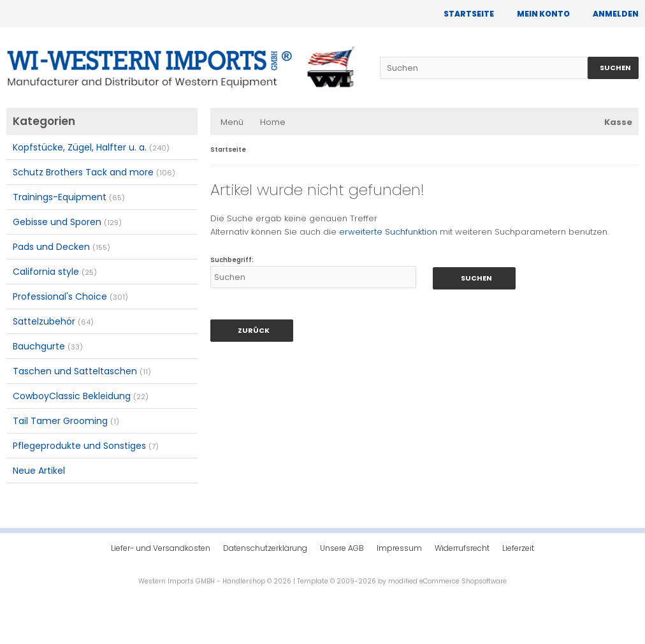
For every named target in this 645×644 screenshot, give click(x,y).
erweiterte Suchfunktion (388, 232)
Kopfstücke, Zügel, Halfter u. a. (91, 147)
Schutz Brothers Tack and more (94, 172)
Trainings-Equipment (69, 197)
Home (273, 122)
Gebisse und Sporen (67, 222)
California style (55, 272)
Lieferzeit (518, 548)
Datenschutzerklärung (265, 548)
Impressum (399, 548)
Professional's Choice (70, 296)
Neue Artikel (39, 471)
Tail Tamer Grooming (66, 421)
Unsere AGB (342, 548)
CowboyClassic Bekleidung (81, 396)
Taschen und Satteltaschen (82, 371)
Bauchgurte (48, 346)
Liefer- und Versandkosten (161, 548)
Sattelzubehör (53, 321)
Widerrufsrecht (462, 548)
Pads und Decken (62, 247)
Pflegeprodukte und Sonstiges (86, 446)
